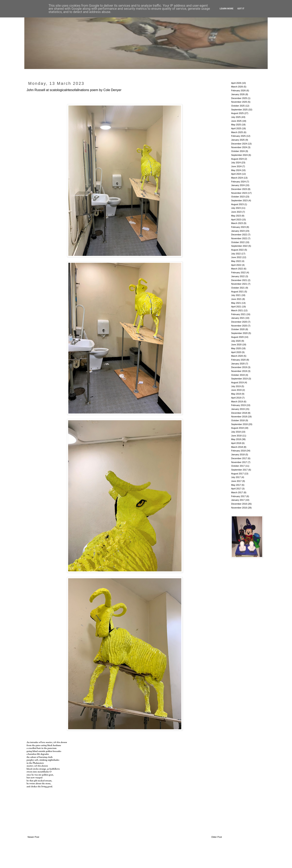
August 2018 (237, 428)
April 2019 (236, 398)
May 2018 (236, 439)
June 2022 (236, 257)
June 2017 (236, 481)
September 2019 (239, 379)
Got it (241, 9)
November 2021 (239, 284)
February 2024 (238, 182)
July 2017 (236, 477)
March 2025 (237, 132)
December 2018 (239, 413)
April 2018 (236, 443)
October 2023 (238, 197)
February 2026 (238, 90)
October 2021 (238, 288)
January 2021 (238, 318)
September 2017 (239, 470)
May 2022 (236, 261)
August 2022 (237, 250)
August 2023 (237, 204)
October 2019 (238, 375)
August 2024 (237, 159)
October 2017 (238, 466)
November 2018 (239, 417)
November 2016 (239, 508)
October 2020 (238, 329)
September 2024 (239, 155)
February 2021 (238, 314)
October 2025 (238, 106)
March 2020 (237, 356)
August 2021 (237, 292)
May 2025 (236, 125)
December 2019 (239, 367)
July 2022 (236, 254)
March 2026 (237, 87)
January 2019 (238, 409)
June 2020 (236, 345)
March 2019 (237, 402)
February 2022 (238, 272)
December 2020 (239, 322)
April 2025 (236, 128)
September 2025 (239, 110)
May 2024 (236, 170)
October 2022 (238, 242)
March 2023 (237, 223)
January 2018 (238, 454)
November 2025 (239, 102)
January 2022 (238, 276)
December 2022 (239, 235)
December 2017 (239, 458)
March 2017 (237, 492)
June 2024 (236, 166)
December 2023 (239, 189)
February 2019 (238, 405)
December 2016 (239, 504)
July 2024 (236, 163)
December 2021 (239, 280)
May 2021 (236, 303)
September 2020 (239, 333)
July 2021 (236, 295)
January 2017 (238, 500)
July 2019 (236, 386)
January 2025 (238, 140)
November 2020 (239, 326)
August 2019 (237, 382)
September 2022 (239, 246)
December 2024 (239, 144)
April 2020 (236, 352)
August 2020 (237, 337)
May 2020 (236, 348)
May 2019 (236, 394)
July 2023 (236, 208)
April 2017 (236, 489)
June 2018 (236, 436)
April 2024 (236, 174)
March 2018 (237, 447)
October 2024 (238, 151)
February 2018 (238, 451)
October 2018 (238, 420)
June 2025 (236, 121)
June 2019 (236, 390)
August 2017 (237, 474)
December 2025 (239, 98)
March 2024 (237, 178)
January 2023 (238, 231)
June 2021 (236, 299)
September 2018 (239, 424)
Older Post (217, 837)
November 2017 (239, 462)
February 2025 (238, 136)
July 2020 (236, 341)
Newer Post (33, 837)
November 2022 (239, 238)
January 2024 (238, 185)
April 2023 (236, 220)
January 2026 (238, 94)
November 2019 (239, 371)
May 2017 (236, 485)
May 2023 (236, 216)
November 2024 (239, 147)
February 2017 (238, 496)
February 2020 (238, 360)
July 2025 (236, 117)
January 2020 (238, 364)
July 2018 (236, 432)
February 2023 (238, 227)
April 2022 (236, 265)
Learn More (227, 9)
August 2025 (237, 113)
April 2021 (236, 307)
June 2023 (236, 212)
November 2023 (239, 193)
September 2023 (239, 200)
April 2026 (236, 83)
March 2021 (237, 310)
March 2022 (237, 269)
